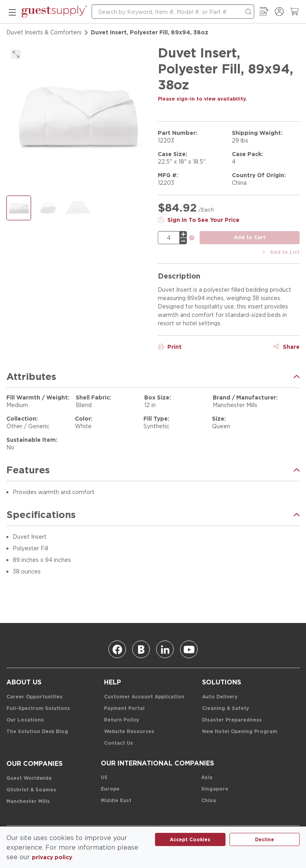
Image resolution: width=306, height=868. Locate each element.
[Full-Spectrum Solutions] (38, 709)
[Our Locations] (25, 720)
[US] (104, 778)
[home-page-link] (54, 12)
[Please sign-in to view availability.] (202, 99)
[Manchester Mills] (28, 802)
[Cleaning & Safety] (226, 709)
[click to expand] (16, 54)
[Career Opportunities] (34, 697)
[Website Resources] (129, 732)
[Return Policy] (122, 720)
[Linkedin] (165, 649)
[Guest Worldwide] (29, 778)
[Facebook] (117, 649)
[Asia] (207, 778)
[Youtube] (189, 649)
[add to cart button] (250, 238)
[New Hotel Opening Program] (240, 732)
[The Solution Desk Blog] (37, 732)
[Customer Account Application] (144, 697)
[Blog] (141, 649)
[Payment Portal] (124, 709)
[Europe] (110, 789)
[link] (192, 238)
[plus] (183, 234)
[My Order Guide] (264, 12)
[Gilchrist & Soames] (31, 790)
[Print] (170, 347)
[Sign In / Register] (279, 12)
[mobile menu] (12, 12)
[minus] (183, 241)
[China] (209, 801)
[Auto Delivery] (220, 697)
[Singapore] (215, 789)
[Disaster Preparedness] (232, 720)
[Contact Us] (119, 743)
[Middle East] (116, 801)
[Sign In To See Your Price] (199, 220)
